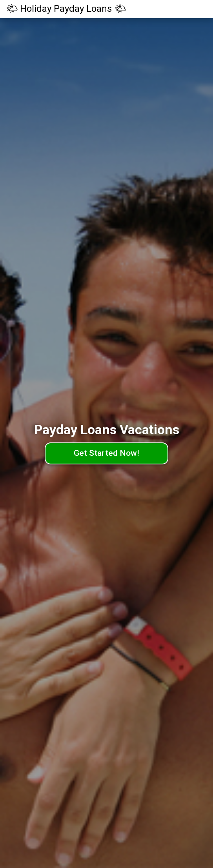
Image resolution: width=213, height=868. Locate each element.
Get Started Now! (106, 453)
